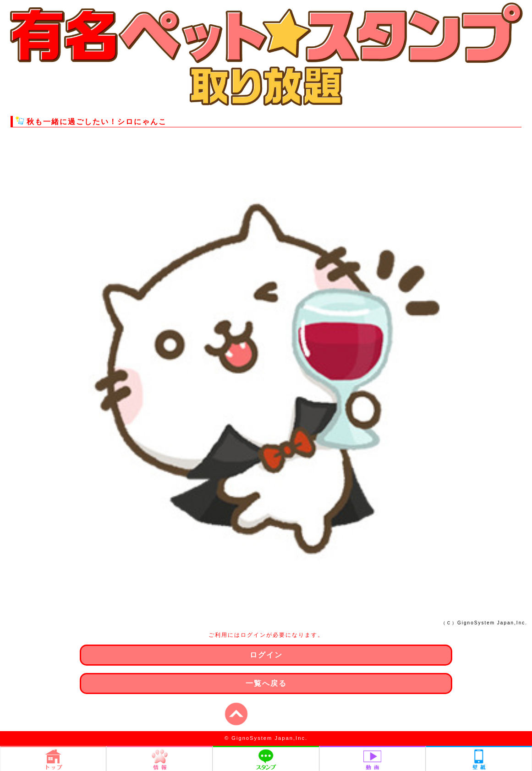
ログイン (266, 655)
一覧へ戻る (266, 683)
